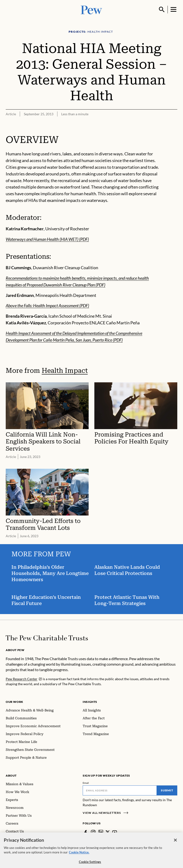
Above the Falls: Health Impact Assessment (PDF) (47, 306)
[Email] (120, 790)
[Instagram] (93, 832)
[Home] (47, 638)
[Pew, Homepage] (91, 9)
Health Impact (65, 371)
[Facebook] (86, 832)
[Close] (175, 843)
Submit (167, 790)
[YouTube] (115, 832)
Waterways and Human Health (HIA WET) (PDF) (47, 239)
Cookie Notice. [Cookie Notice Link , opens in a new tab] (79, 856)
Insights (90, 702)
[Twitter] (108, 832)
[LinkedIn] (101, 832)
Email (86, 783)
